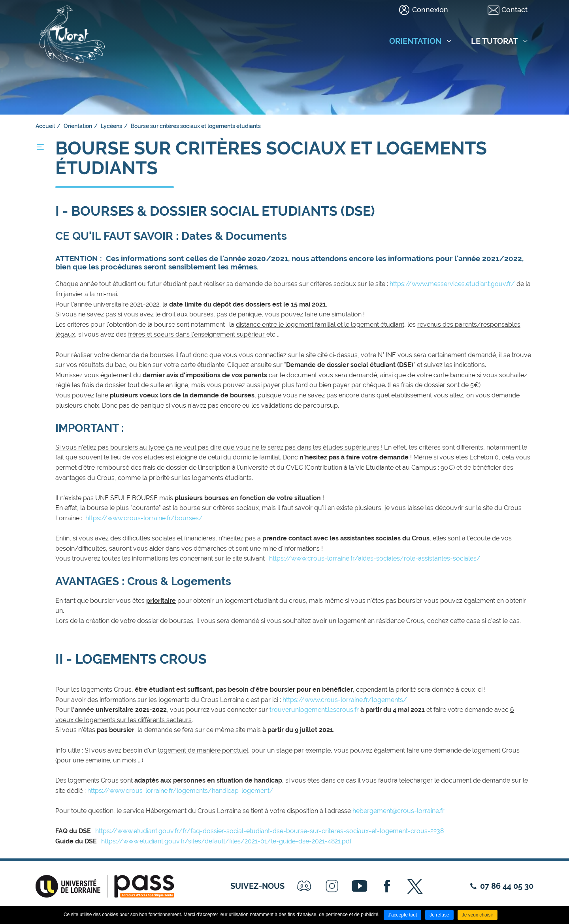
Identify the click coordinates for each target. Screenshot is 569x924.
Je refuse (439, 915)
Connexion (430, 10)
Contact (514, 10)
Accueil (45, 126)
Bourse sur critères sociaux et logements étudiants (196, 126)
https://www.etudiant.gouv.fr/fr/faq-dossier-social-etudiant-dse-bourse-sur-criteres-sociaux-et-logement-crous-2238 (270, 831)
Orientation (78, 126)
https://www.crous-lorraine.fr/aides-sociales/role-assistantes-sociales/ (376, 558)
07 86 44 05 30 (507, 886)
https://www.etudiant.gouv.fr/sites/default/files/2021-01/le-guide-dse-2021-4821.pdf (226, 841)
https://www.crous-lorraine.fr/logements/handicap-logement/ (181, 791)
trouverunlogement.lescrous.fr (314, 710)
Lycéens (111, 126)
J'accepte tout (403, 915)
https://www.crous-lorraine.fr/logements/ (345, 700)
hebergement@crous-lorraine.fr (398, 811)
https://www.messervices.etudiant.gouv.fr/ (452, 284)
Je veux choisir (478, 915)
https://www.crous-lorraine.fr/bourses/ (145, 518)
